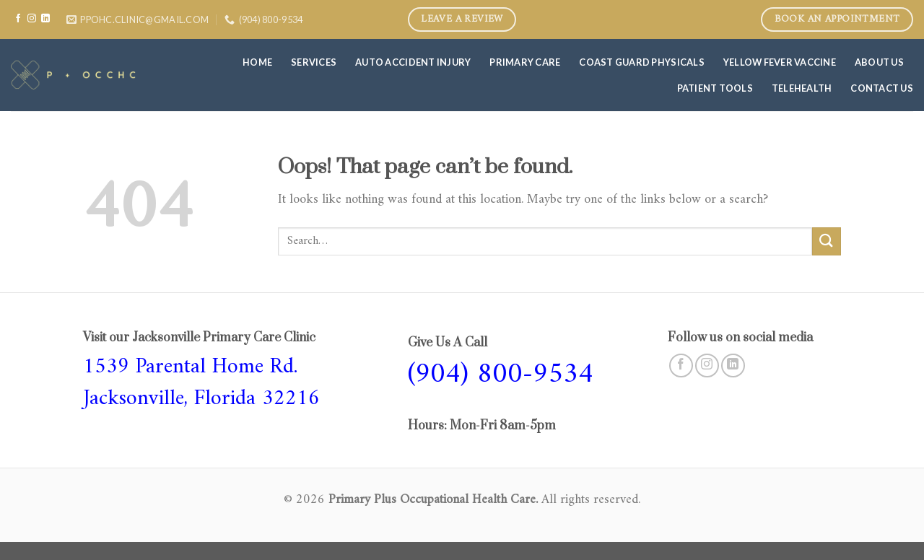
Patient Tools (715, 88)
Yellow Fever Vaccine (780, 62)
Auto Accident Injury (413, 62)
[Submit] (827, 241)
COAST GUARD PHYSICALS (641, 62)
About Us (879, 62)
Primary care (525, 62)
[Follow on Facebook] (18, 19)
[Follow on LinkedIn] (45, 19)
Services (314, 62)
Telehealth (802, 88)
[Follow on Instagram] (32, 19)
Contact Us (882, 88)
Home (257, 62)
